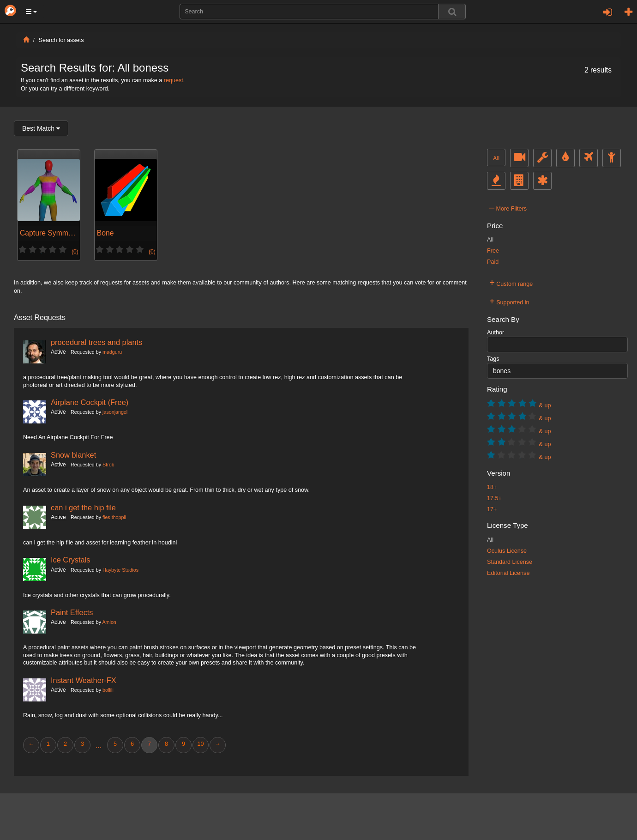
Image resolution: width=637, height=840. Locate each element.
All (496, 158)
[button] (31, 12)
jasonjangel (115, 412)
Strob (108, 465)
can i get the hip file (83, 508)
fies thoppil (114, 517)
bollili (108, 690)
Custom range (511, 283)
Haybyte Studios (120, 570)
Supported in (509, 301)
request (174, 80)
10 (200, 744)
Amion (109, 622)
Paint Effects (72, 612)
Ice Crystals (70, 560)
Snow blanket (73, 455)
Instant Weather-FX (84, 680)
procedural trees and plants (96, 342)
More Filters (508, 207)
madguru (112, 352)
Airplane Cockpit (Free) (90, 402)
